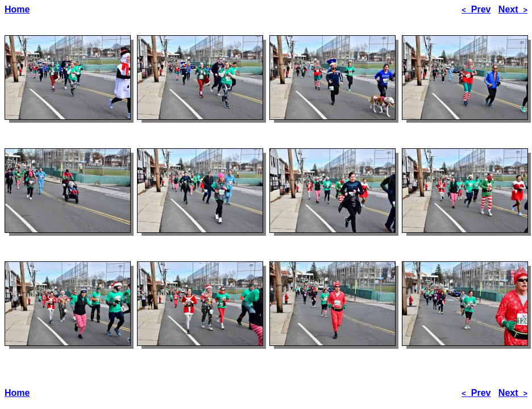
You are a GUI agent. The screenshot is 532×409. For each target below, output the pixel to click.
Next (513, 9)
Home (17, 9)
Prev (476, 9)
